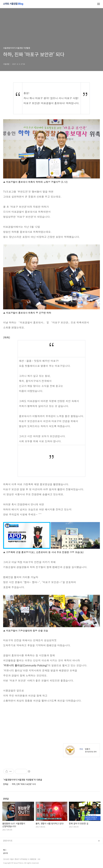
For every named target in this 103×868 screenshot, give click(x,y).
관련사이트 (8, 841)
